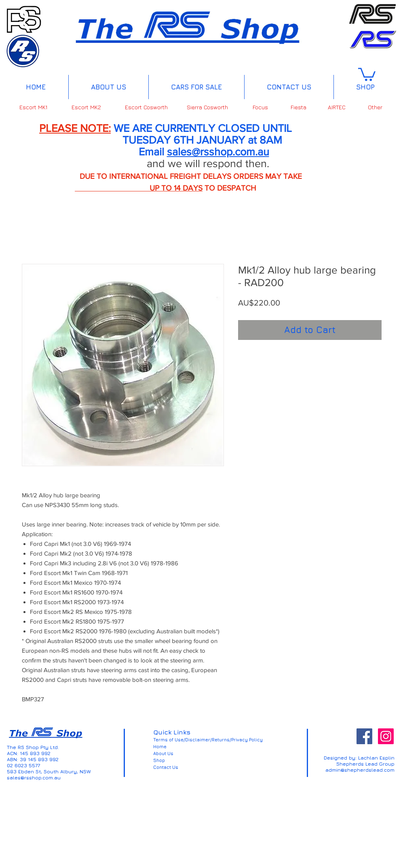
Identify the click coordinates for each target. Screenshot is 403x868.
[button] (367, 74)
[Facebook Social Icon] (364, 736)
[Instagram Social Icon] (386, 736)
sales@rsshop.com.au (218, 152)
